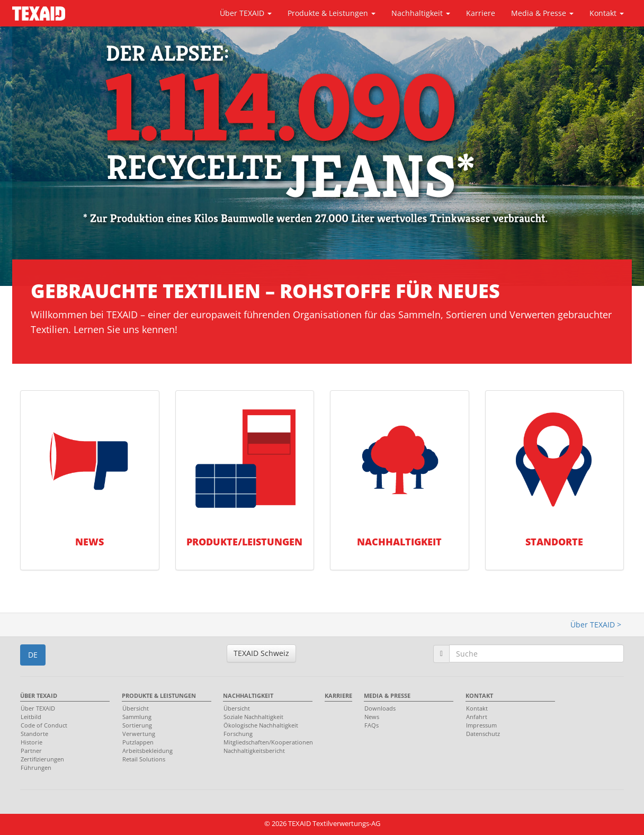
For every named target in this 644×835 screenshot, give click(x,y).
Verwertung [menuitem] (139, 734)
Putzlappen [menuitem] (138, 742)
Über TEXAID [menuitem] (39, 695)
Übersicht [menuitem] (136, 708)
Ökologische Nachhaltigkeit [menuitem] (261, 725)
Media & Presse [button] (542, 13)
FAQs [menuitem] (372, 725)
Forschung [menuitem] (238, 734)
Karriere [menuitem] (338, 695)
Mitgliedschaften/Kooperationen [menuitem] (265, 742)
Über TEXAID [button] (246, 13)
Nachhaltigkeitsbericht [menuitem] (254, 751)
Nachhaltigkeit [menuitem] (248, 695)
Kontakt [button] (607, 13)
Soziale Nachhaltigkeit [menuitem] (253, 717)
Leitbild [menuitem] (31, 717)
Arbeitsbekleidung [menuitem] (147, 751)
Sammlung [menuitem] (137, 717)
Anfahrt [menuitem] (477, 717)
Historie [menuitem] (32, 742)
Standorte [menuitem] (34, 734)
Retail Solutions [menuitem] (144, 759)
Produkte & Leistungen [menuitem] (159, 695)
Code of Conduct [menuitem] (44, 725)
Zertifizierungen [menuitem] (42, 759)
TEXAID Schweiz (261, 653)
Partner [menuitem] (31, 751)
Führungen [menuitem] (36, 767)
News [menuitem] (372, 717)
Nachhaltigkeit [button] (421, 13)
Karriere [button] (481, 13)
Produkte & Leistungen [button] (332, 13)
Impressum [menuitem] (481, 725)
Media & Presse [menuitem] (387, 695)
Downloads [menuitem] (380, 708)
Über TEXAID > (596, 625)
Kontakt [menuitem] (479, 695)
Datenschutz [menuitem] (483, 734)
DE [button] (33, 655)
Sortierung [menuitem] (137, 725)
